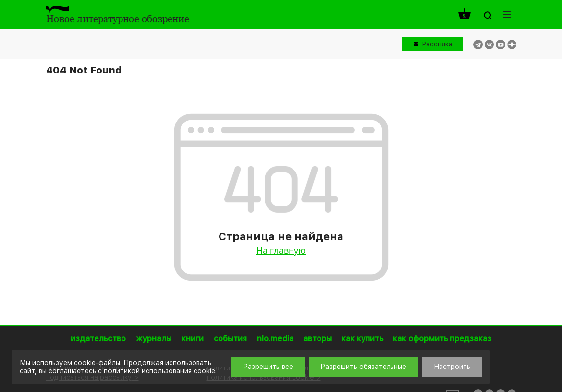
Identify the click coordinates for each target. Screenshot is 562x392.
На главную (281, 250)
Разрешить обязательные (363, 367)
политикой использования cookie (159, 371)
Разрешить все (268, 367)
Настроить (452, 367)
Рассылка (437, 44)
